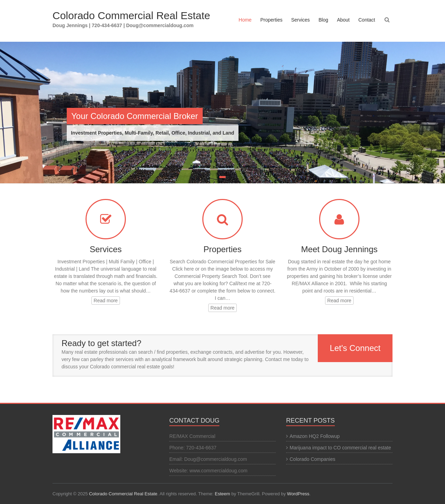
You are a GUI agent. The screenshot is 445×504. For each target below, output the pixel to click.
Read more (106, 301)
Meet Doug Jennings (339, 249)
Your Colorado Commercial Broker (135, 116)
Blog (323, 20)
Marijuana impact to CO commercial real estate (340, 448)
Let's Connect (355, 348)
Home (245, 20)
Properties (272, 20)
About (343, 20)
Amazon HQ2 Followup (315, 436)
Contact (367, 20)
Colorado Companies (313, 459)
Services (300, 20)
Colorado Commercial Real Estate (131, 15)
